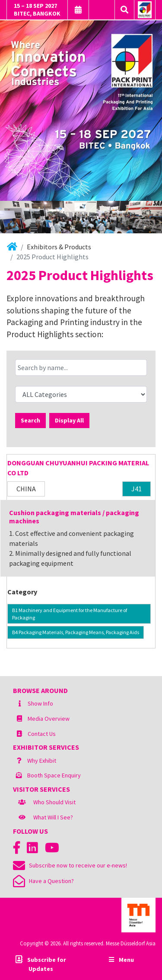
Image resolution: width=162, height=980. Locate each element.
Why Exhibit (42, 761)
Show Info (40, 703)
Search (30, 420)
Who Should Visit (54, 802)
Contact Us (42, 734)
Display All (69, 420)
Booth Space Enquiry (54, 775)
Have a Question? (43, 881)
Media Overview (49, 719)
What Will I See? (53, 817)
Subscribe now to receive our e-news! (70, 865)
